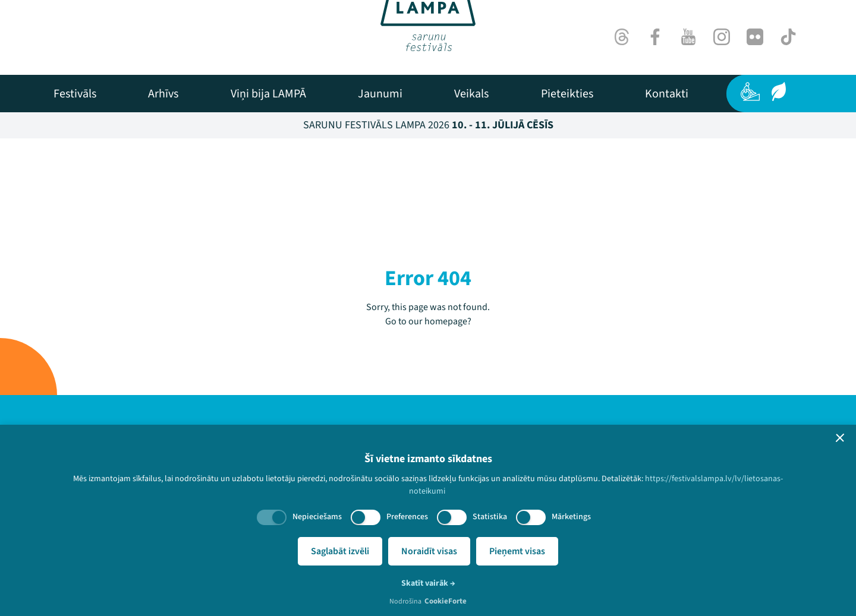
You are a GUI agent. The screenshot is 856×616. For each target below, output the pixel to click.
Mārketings (571, 517)
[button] (840, 438)
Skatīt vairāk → (428, 583)
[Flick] (755, 37)
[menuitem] (75, 94)
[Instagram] (722, 37)
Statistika (490, 517)
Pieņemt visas (517, 551)
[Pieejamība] (750, 91)
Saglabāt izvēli (340, 551)
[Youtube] (688, 37)
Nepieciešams (317, 517)
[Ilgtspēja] (779, 91)
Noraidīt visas (429, 551)
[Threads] (622, 37)
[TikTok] (788, 37)
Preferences (407, 517)
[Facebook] (655, 37)
